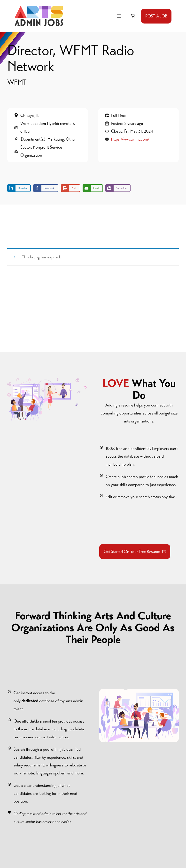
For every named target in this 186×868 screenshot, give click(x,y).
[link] (133, 16)
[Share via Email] (93, 188)
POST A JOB (156, 16)
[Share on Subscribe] (118, 188)
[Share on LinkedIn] (19, 188)
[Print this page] (70, 188)
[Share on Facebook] (46, 188)
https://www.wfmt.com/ (130, 139)
